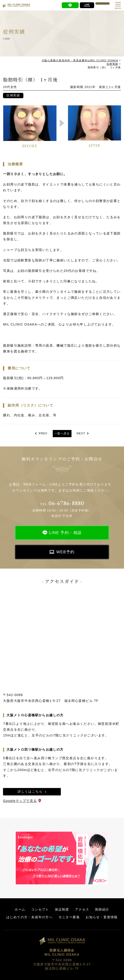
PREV (43, 433)
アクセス (82, 909)
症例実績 (13, 95)
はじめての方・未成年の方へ (29, 917)
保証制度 (62, 909)
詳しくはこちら (30, 791)
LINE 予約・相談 (66, 533)
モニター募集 (69, 917)
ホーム (20, 909)
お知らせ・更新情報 (102, 917)
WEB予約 (65, 552)
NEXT (81, 433)
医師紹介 (102, 909)
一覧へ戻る (62, 433)
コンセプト (40, 909)
